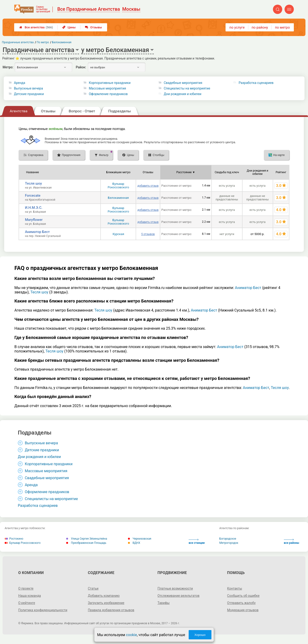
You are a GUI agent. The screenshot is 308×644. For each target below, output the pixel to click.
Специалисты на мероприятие (187, 88)
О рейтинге (27, 603)
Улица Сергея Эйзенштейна (87, 539)
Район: (81, 67)
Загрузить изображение (106, 603)
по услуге (237, 27)
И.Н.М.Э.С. (34, 208)
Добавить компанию (104, 596)
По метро (43, 42)
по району (260, 27)
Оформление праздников (108, 94)
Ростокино (14, 539)
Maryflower (34, 220)
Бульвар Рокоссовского (118, 186)
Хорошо (200, 635)
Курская (118, 234)
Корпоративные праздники (110, 83)
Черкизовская (140, 539)
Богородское (228, 539)
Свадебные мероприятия (183, 83)
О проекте (26, 588)
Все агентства (36, 27)
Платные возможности (175, 588)
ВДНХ (134, 543)
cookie (131, 635)
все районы (292, 542)
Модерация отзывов (243, 610)
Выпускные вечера (28, 88)
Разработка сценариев (256, 83)
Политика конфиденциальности (43, 610)
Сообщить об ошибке (243, 596)
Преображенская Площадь (86, 543)
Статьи (93, 588)
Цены (69, 27)
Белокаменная (118, 198)
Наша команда (29, 596)
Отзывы (93, 27)
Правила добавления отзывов (111, 610)
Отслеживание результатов (179, 596)
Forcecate (33, 196)
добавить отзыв (148, 186)
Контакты (235, 588)
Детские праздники (29, 94)
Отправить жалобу (241, 603)
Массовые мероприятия (107, 88)
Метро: (8, 67)
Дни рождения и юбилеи (183, 94)
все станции (197, 542)
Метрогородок (229, 543)
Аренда (20, 83)
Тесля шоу (33, 183)
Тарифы (164, 603)
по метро (282, 27)
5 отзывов (148, 234)
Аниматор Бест (37, 232)
